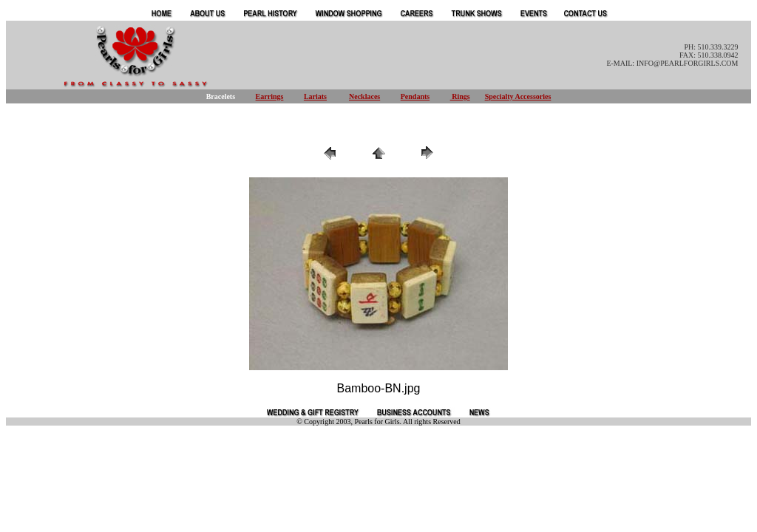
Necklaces (364, 96)
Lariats (315, 96)
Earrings (270, 96)
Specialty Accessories (518, 96)
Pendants (415, 96)
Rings (460, 96)
